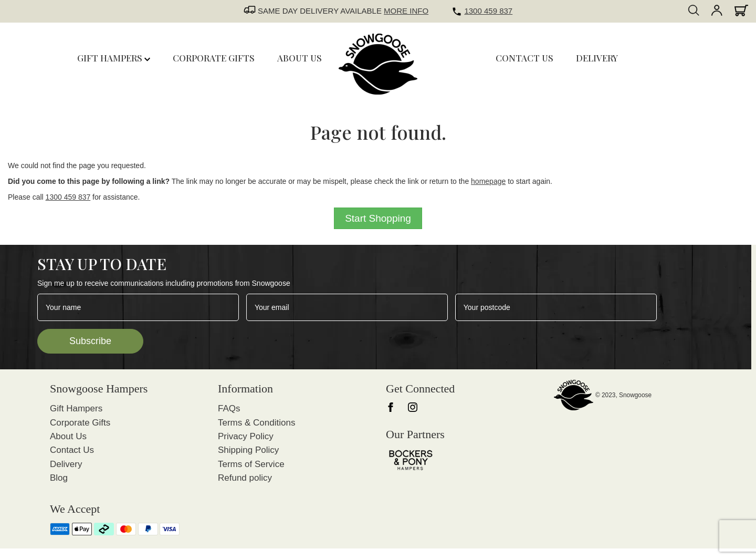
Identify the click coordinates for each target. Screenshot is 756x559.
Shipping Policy (248, 450)
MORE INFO (406, 11)
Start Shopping (378, 218)
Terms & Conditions (256, 423)
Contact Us (72, 450)
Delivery (66, 464)
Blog (59, 478)
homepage (488, 181)
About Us (68, 436)
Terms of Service (251, 464)
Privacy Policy (246, 436)
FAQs (229, 408)
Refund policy (245, 478)
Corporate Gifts (80, 423)
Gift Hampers (114, 58)
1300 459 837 (488, 11)
